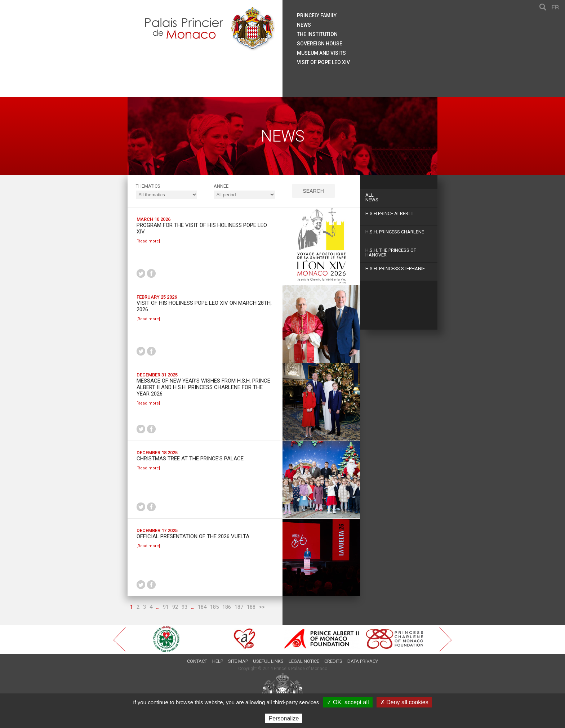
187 (239, 607)
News (399, 197)
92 (175, 607)
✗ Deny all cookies (404, 702)
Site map (238, 661)
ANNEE (221, 186)
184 (202, 607)
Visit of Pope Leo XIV (323, 62)
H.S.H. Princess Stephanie (395, 269)
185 (214, 607)
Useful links (268, 661)
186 (227, 607)
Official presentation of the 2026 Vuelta (193, 536)
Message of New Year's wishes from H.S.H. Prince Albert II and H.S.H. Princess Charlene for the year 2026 (203, 387)
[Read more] (148, 241)
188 (251, 607)
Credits (333, 661)
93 (184, 607)
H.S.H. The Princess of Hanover (391, 253)
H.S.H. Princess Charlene (395, 232)
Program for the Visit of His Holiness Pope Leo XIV (202, 228)
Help (218, 661)
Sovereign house (320, 44)
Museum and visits (321, 53)
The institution (317, 34)
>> (262, 607)
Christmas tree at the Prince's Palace (190, 459)
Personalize (284, 718)
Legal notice (304, 661)
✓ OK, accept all (348, 702)
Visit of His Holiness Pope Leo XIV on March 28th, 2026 (204, 306)
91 (166, 607)
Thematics (148, 186)
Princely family (317, 15)
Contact (197, 661)
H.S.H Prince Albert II (390, 213)
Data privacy (363, 661)
